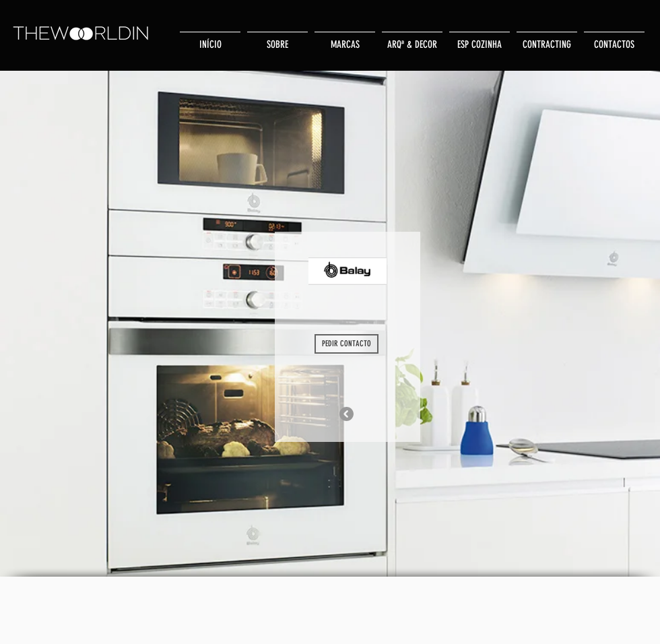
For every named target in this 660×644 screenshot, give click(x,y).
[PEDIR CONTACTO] (346, 344)
